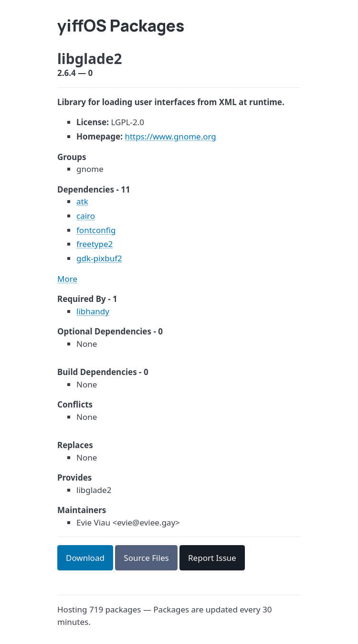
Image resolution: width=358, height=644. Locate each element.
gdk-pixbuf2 (99, 258)
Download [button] (85, 558)
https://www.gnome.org (170, 136)
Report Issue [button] (212, 558)
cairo (86, 216)
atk (82, 201)
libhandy (93, 311)
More (67, 279)
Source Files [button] (146, 558)
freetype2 (95, 244)
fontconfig (96, 230)
